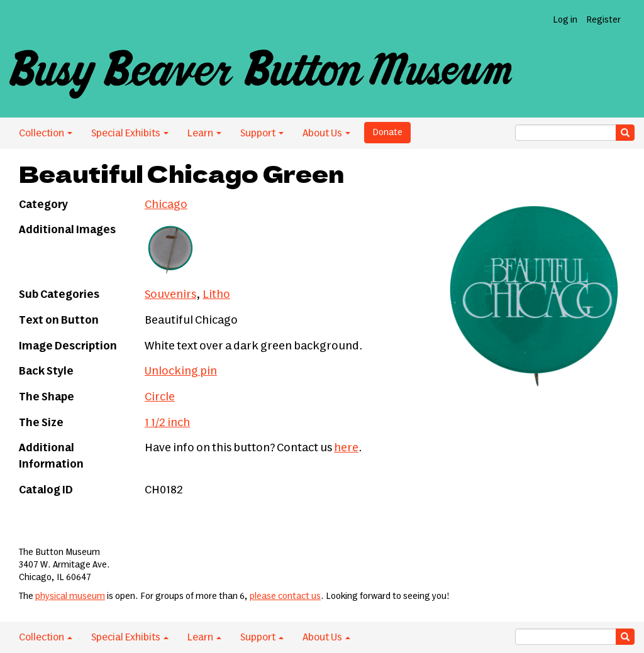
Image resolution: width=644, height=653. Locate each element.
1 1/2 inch (167, 423)
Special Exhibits (130, 133)
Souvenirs (170, 295)
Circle (160, 397)
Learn (204, 133)
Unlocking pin (181, 371)
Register (603, 20)
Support (262, 133)
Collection (46, 133)
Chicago (166, 205)
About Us (326, 133)
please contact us (285, 596)
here (346, 448)
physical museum (70, 596)
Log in (565, 20)
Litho (216, 295)
